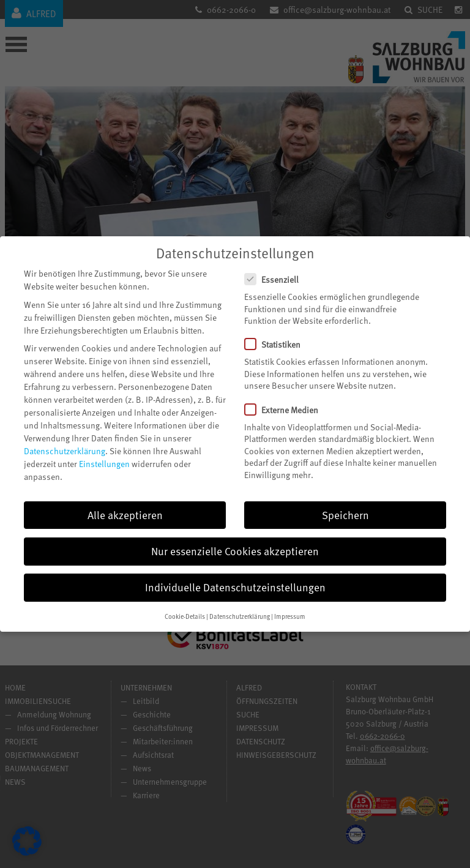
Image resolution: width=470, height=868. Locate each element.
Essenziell (277, 268)
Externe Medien (286, 398)
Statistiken (278, 333)
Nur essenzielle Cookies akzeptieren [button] (235, 539)
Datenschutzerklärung (65, 439)
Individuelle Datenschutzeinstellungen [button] (235, 575)
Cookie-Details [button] (185, 605)
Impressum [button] (290, 605)
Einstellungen (104, 452)
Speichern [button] (345, 503)
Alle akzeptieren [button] (125, 503)
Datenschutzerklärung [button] (240, 605)
